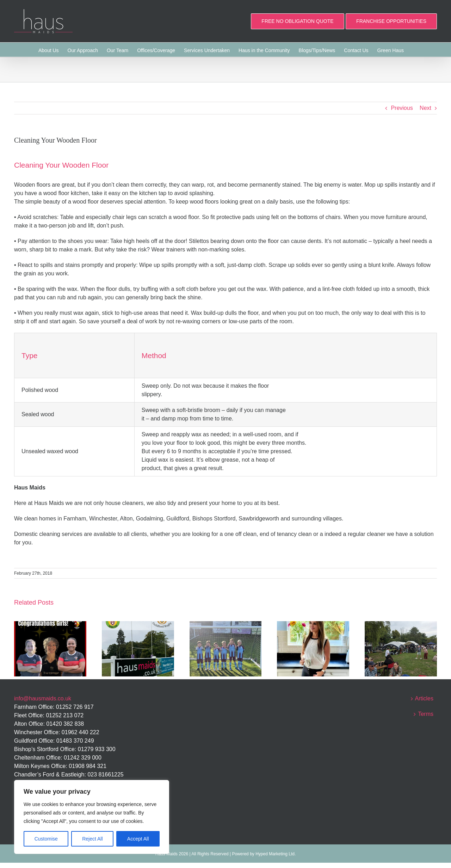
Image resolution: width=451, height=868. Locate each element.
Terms (426, 714)
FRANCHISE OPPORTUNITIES (391, 21)
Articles (424, 698)
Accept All (138, 839)
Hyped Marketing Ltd (275, 854)
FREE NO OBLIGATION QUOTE (297, 21)
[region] (92, 817)
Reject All (92, 839)
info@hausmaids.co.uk (43, 698)
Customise (46, 839)
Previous (402, 108)
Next (425, 108)
